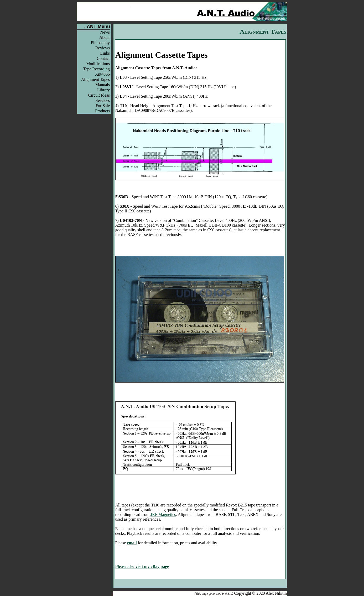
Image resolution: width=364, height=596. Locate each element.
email (132, 543)
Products (102, 111)
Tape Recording (96, 69)
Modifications (98, 64)
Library (103, 90)
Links (105, 53)
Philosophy (100, 43)
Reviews (103, 48)
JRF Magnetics (163, 514)
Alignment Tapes (95, 79)
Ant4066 (102, 74)
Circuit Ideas (99, 95)
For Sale (103, 106)
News (105, 32)
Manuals (103, 85)
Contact (103, 58)
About (105, 37)
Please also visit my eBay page (142, 566)
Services (103, 100)
